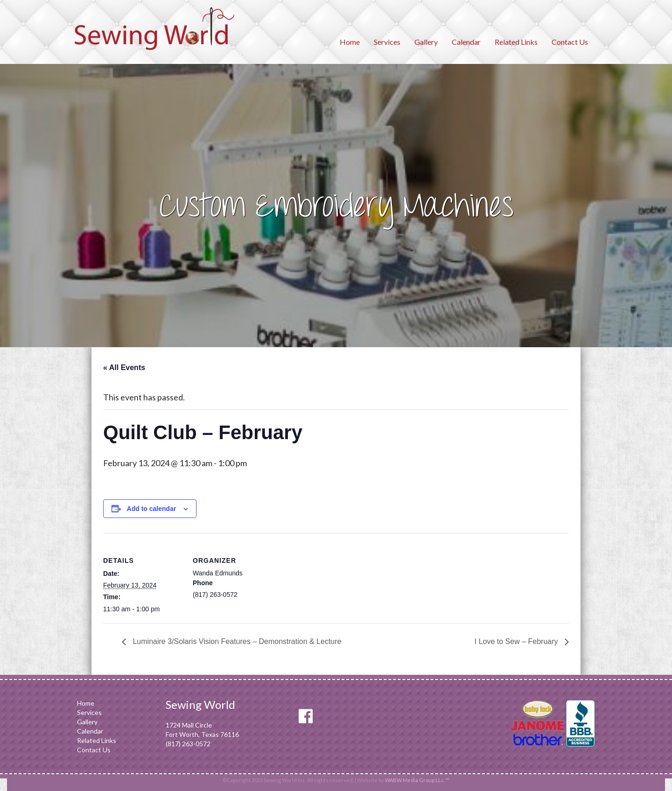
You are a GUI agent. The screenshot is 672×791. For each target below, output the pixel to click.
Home (350, 42)
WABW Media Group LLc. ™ (417, 780)
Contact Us (570, 42)
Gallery (426, 42)
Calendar (466, 42)
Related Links (516, 42)
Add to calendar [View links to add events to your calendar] (152, 509)
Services (387, 42)
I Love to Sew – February (517, 641)
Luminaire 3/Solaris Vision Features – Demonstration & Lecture (236, 641)
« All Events (124, 367)
